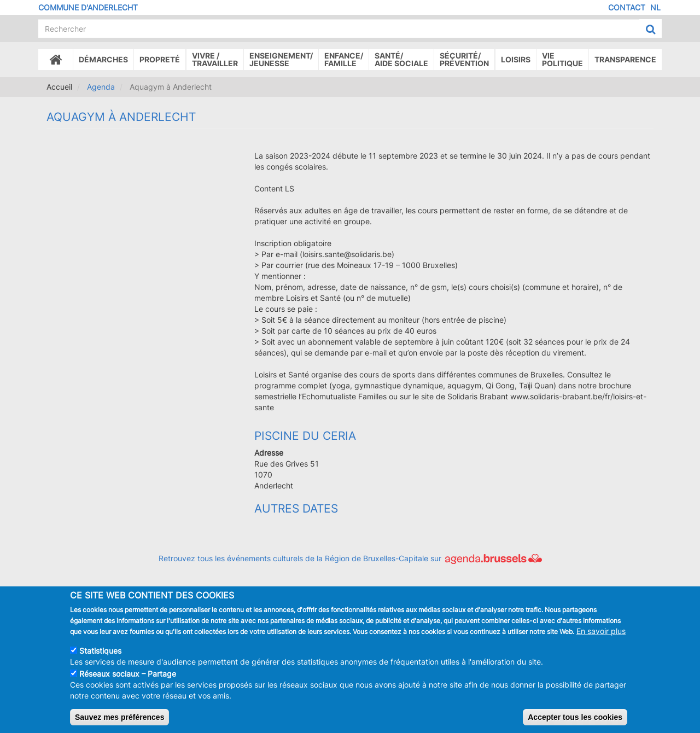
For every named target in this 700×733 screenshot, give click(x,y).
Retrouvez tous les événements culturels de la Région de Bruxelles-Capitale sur (350, 558)
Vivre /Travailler (215, 59)
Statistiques (100, 660)
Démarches (103, 59)
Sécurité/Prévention (464, 59)
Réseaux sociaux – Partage (128, 683)
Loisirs (516, 59)
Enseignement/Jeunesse (281, 59)
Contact (627, 7)
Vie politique (562, 59)
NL (655, 7)
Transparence (625, 59)
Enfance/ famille (344, 59)
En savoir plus (601, 640)
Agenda (101, 87)
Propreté (160, 59)
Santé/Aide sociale (401, 59)
